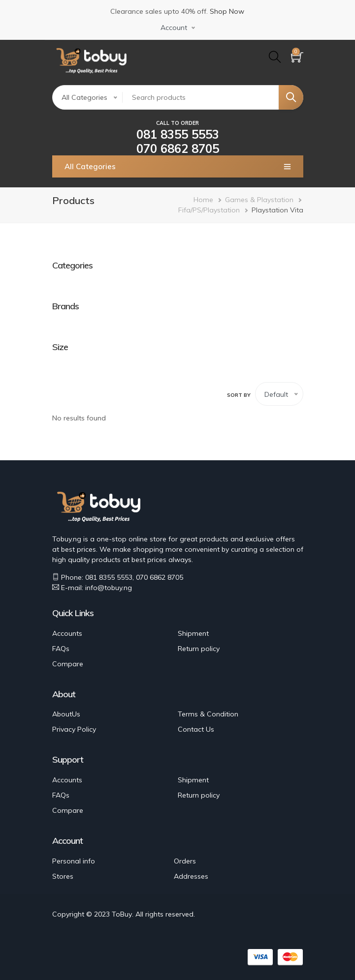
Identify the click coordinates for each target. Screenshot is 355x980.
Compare (68, 664)
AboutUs (66, 714)
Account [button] (174, 28)
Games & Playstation (259, 200)
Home (203, 200)
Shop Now (227, 11)
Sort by (239, 395)
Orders (185, 861)
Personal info (74, 861)
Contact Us (196, 729)
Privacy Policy (74, 729)
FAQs (61, 649)
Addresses (191, 876)
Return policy (199, 649)
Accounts (67, 633)
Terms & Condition (208, 714)
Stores (63, 876)
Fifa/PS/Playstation (209, 210)
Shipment (193, 633)
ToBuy (122, 914)
